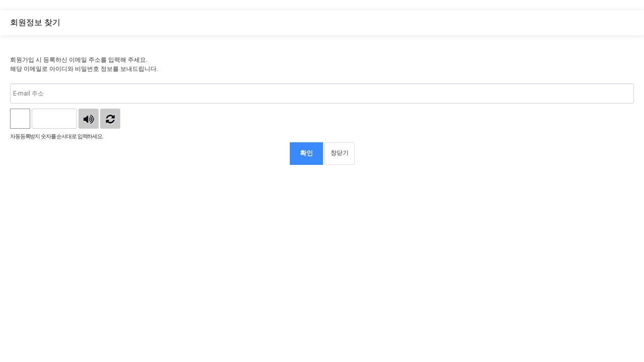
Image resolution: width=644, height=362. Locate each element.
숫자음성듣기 (89, 119)
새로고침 (110, 119)
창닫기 (340, 153)
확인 (306, 153)
